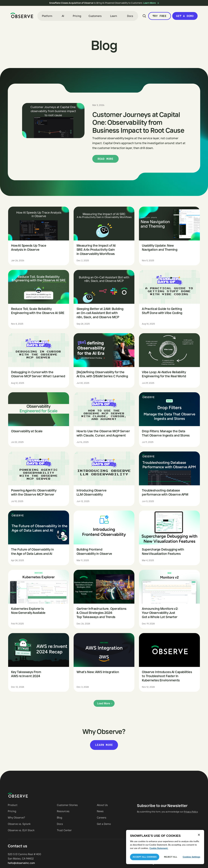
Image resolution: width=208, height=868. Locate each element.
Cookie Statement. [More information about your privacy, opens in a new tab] (159, 848)
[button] (47, 16)
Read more (106, 159)
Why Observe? (16, 818)
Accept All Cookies (145, 857)
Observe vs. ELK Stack (21, 830)
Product (13, 805)
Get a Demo (185, 16)
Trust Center (64, 830)
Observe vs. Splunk (19, 824)
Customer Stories (67, 805)
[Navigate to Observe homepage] (24, 795)
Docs (130, 16)
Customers (95, 16)
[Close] (199, 835)
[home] (22, 15)
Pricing (77, 16)
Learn (114, 16)
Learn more (104, 745)
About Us (102, 805)
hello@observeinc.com (21, 863)
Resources (63, 811)
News (100, 811)
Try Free (160, 16)
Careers (102, 818)
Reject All (171, 857)
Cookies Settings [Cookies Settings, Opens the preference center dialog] (191, 857)
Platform (47, 16)
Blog (59, 818)
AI (63, 16)
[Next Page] (104, 703)
